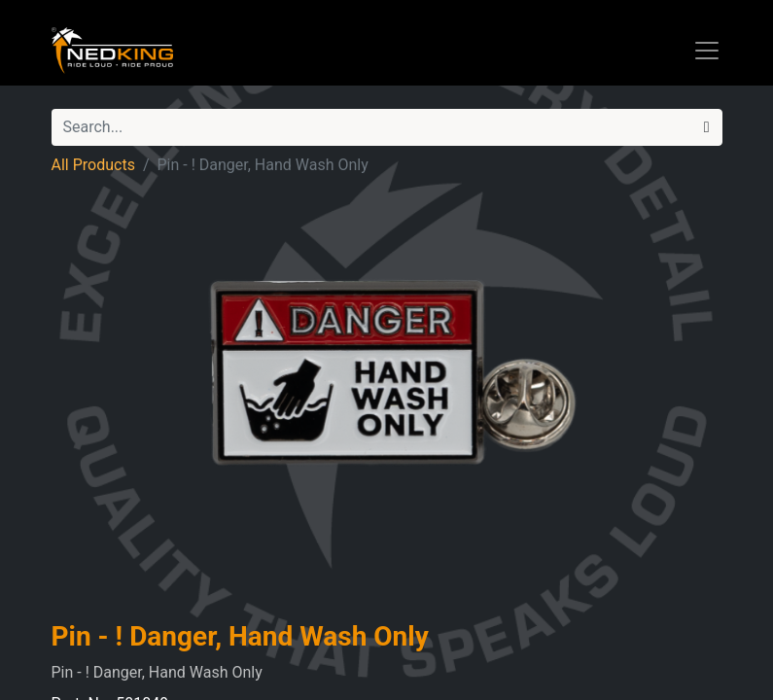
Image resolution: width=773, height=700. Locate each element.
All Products (93, 165)
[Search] (707, 127)
